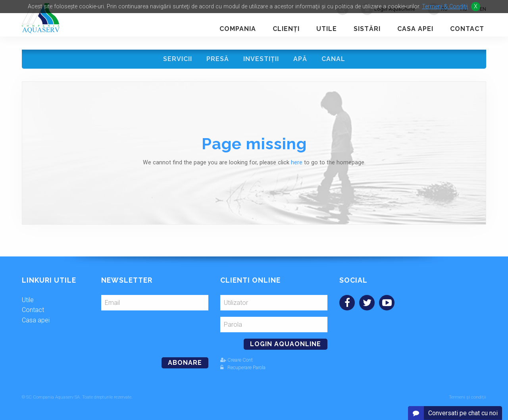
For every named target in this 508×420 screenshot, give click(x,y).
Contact (467, 29)
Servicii (178, 59)
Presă (218, 59)
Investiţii (261, 59)
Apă (300, 59)
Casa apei (415, 29)
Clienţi (286, 29)
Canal (333, 59)
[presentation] (156, 331)
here (297, 163)
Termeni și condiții (468, 397)
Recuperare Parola (243, 367)
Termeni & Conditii (445, 7)
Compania (238, 29)
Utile (327, 29)
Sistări (367, 29)
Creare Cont (237, 360)
